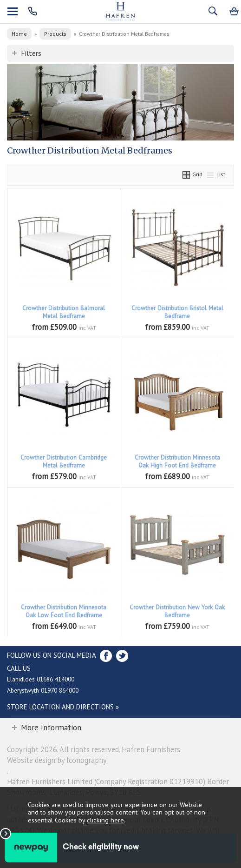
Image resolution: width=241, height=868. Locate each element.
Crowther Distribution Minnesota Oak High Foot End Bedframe (177, 461)
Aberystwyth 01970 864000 (43, 690)
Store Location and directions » (63, 707)
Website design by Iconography (57, 760)
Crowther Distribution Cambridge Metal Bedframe (64, 461)
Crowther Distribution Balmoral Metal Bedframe (64, 312)
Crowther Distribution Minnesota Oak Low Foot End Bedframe (64, 611)
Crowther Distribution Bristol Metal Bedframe (177, 312)
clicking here (105, 820)
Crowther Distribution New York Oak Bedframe (177, 611)
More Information (51, 728)
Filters (31, 53)
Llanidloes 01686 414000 (41, 679)
